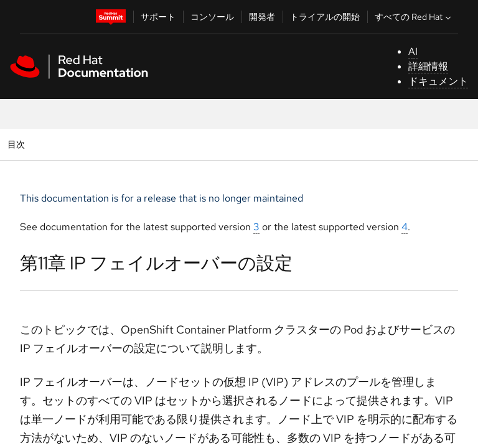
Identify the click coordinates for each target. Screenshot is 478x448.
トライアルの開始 (325, 17)
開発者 (262, 17)
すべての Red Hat (414, 17)
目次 (18, 144)
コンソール (212, 17)
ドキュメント (438, 81)
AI (413, 51)
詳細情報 (428, 66)
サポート (158, 17)
